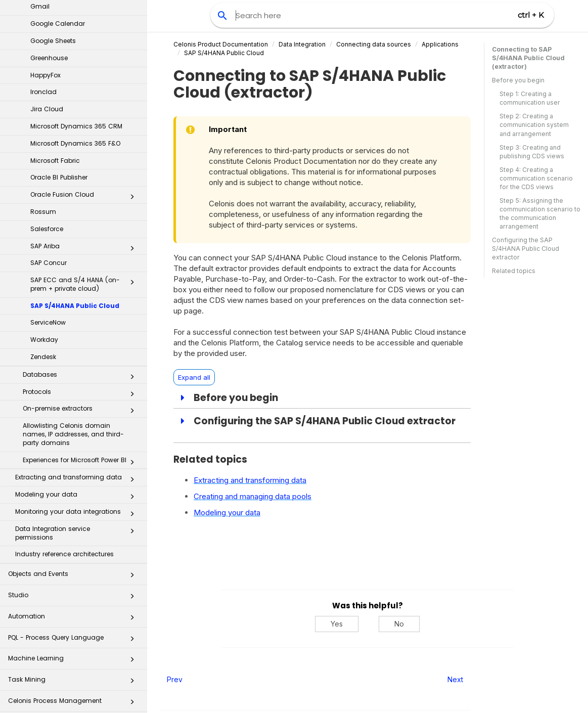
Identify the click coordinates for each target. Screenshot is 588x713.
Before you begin (518, 80)
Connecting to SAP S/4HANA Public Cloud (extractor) (528, 58)
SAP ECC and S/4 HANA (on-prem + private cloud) (85, 148)
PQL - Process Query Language (74, 504)
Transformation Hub (74, 631)
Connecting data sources (374, 44)
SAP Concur (49, 127)
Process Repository (74, 610)
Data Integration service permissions (78, 397)
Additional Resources (74, 695)
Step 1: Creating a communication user (530, 98)
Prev (175, 679)
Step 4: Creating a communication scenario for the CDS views (536, 178)
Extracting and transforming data (78, 343)
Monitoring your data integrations (78, 378)
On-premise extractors (81, 275)
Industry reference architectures (64, 418)
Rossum (43, 76)
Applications (440, 44)
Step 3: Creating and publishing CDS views (532, 152)
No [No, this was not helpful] (399, 624)
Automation (74, 483)
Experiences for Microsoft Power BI (81, 326)
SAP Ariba (85, 112)
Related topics (514, 271)
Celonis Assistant (35, 649)
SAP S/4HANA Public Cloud (75, 170)
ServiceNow (48, 186)
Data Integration (302, 44)
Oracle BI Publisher (59, 41)
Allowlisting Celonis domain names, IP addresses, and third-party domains (73, 298)
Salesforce (47, 93)
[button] (132, 63)
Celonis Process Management (74, 568)
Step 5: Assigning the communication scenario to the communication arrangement (540, 213)
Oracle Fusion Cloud (85, 61)
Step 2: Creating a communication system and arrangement (534, 125)
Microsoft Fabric (55, 25)
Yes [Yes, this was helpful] (337, 624)
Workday (44, 204)
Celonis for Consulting (74, 673)
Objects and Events (74, 441)
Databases (81, 241)
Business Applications (74, 589)
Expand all (194, 377)
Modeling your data (78, 361)
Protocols (81, 258)
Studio (74, 462)
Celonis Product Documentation (221, 44)
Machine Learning (74, 525)
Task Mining (74, 546)
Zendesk (43, 221)
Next (455, 679)
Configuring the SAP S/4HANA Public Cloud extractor (526, 249)
